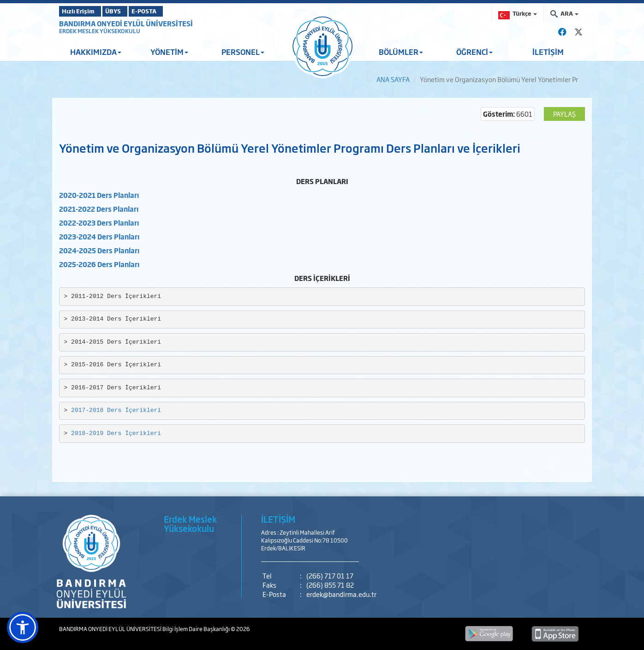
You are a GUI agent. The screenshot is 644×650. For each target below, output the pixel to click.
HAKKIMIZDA (96, 52)
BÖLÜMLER (401, 52)
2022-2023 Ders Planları (99, 223)
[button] (23, 627)
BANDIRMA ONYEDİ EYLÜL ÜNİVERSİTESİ (126, 23)
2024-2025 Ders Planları (99, 250)
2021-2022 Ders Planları (99, 209)
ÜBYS (127, 11)
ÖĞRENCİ (474, 52)
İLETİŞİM (548, 52)
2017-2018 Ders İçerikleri (116, 410)
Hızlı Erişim (82, 11)
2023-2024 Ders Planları (99, 236)
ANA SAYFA (393, 79)
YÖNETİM (169, 52)
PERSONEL (243, 52)
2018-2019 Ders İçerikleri (116, 433)
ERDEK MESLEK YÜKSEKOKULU (100, 31)
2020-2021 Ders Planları (99, 195)
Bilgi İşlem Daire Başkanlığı (197, 629)
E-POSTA (170, 11)
